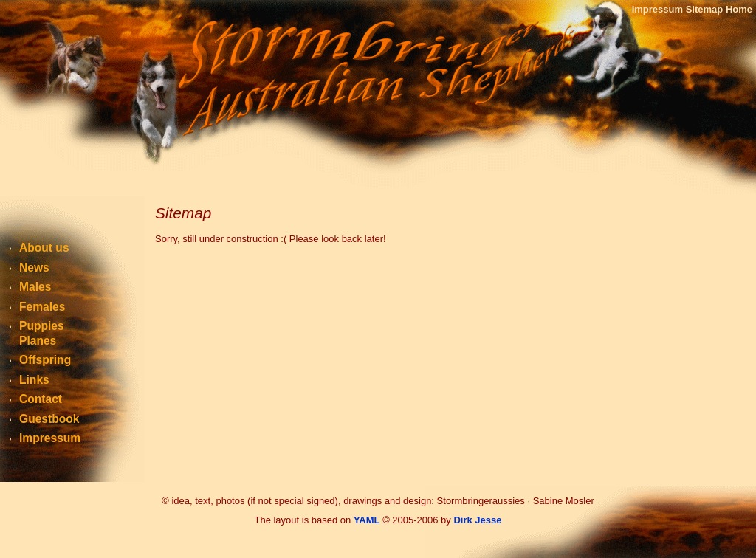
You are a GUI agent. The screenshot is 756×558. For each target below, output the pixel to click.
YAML (367, 520)
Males (35, 287)
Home (739, 9)
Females (42, 307)
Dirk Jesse (477, 520)
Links (34, 380)
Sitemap (705, 9)
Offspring (45, 360)
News (34, 268)
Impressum (657, 9)
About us (44, 248)
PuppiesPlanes (42, 333)
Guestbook (49, 419)
